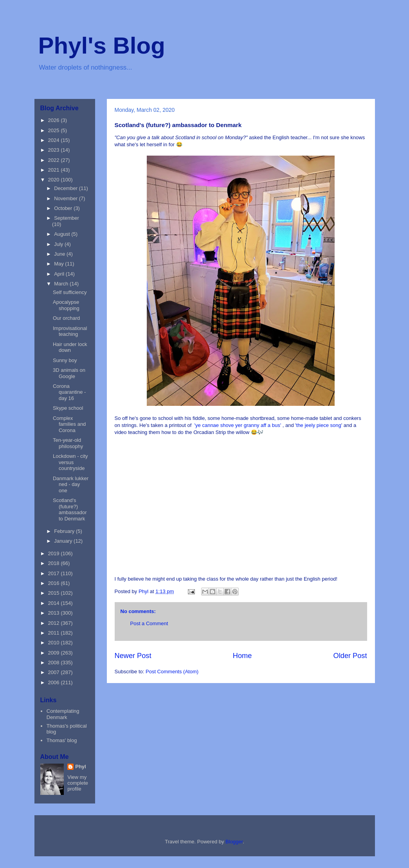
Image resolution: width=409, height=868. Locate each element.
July (59, 244)
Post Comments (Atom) (172, 672)
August (63, 234)
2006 (55, 682)
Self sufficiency (70, 292)
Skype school (68, 408)
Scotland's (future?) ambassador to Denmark (70, 509)
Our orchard (66, 318)
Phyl (80, 767)
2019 (55, 553)
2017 (55, 573)
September (67, 218)
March (62, 284)
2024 (55, 140)
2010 (55, 643)
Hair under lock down (70, 347)
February (65, 531)
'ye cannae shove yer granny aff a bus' (238, 425)
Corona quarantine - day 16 (69, 392)
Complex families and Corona (69, 424)
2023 (55, 150)
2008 (55, 663)
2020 (55, 180)
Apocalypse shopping (66, 305)
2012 (55, 623)
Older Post (350, 656)
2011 (55, 633)
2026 (55, 120)
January (64, 541)
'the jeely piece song (318, 425)
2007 (55, 672)
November (67, 198)
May (59, 264)
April (60, 274)
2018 (55, 563)
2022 (55, 160)
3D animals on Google (69, 373)
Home (242, 656)
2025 (55, 130)
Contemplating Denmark (63, 714)
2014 (55, 603)
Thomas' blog (62, 740)
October (64, 208)
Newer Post (133, 656)
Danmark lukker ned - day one (71, 484)
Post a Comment (149, 623)
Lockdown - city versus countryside (70, 462)
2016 (55, 583)
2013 (55, 613)
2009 (55, 653)
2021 (55, 170)
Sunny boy (65, 360)
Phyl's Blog (102, 46)
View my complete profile (78, 783)
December (67, 188)
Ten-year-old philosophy (68, 443)
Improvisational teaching (70, 331)
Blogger (234, 842)
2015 (55, 593)
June (60, 254)
